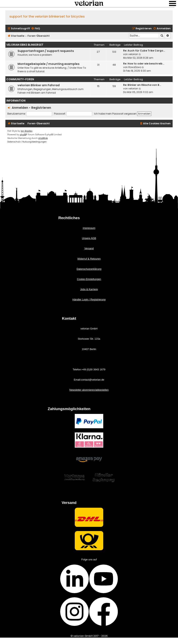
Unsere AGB (89, 238)
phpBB (23, 135)
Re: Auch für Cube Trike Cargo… (144, 51)
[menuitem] (35, 29)
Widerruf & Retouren (89, 259)
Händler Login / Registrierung (89, 299)
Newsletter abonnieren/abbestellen (89, 390)
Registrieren (41, 108)
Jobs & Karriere (89, 289)
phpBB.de (43, 138)
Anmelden (20, 108)
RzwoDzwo (135, 67)
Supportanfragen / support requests (46, 51)
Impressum (89, 228)
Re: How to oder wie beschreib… (144, 64)
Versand (89, 248)
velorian (133, 54)
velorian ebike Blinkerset (25, 45)
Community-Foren (20, 79)
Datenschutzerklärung (89, 269)
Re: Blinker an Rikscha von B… (142, 85)
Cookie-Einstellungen (89, 279)
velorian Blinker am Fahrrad (39, 85)
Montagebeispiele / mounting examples (49, 64)
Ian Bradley (27, 131)
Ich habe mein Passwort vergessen (115, 114)
